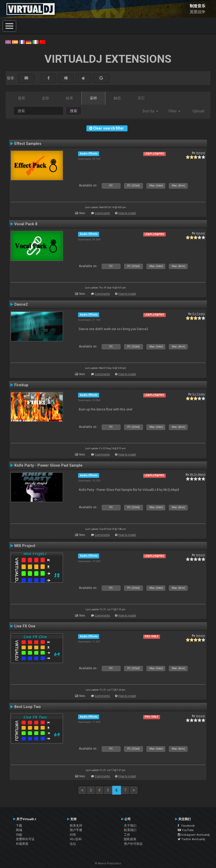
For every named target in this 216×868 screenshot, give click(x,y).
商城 (19, 830)
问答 (73, 835)
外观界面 (22, 844)
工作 (127, 835)
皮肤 (46, 98)
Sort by (150, 111)
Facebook (186, 826)
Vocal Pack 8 (26, 224)
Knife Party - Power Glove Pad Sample (48, 465)
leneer (201, 153)
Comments (102, 213)
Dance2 (21, 304)
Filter (174, 111)
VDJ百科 (76, 839)
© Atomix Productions (108, 863)
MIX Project (25, 546)
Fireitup (21, 385)
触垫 (117, 98)
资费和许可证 (25, 839)
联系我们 (130, 830)
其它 (141, 98)
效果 (69, 98)
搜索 (74, 111)
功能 (19, 835)
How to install (127, 213)
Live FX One (25, 626)
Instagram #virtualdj (194, 835)
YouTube (186, 830)
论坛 (73, 844)
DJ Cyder (199, 314)
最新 (22, 98)
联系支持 (76, 826)
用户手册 (76, 830)
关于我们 (130, 826)
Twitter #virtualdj (191, 839)
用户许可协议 (133, 844)
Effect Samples (28, 144)
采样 (93, 98)
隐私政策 (130, 839)
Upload (198, 111)
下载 (19, 826)
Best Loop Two (28, 707)
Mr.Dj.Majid (198, 474)
